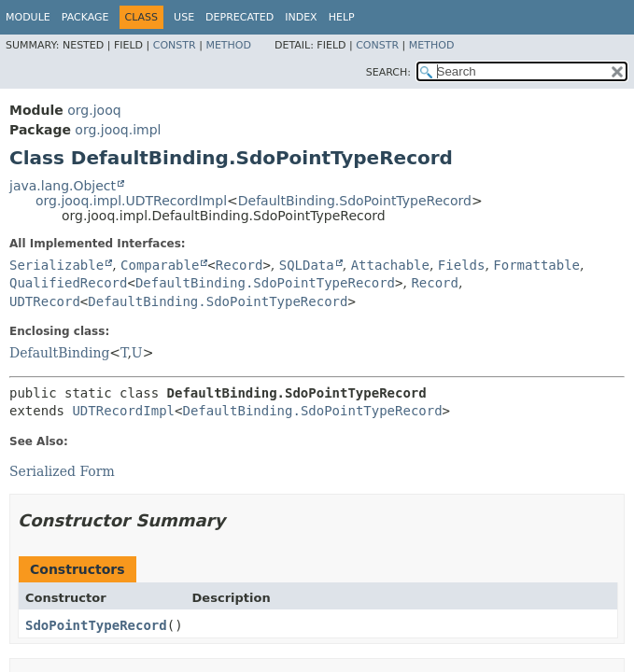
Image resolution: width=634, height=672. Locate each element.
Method (228, 45)
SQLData (307, 265)
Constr (175, 45)
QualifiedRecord (68, 283)
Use (184, 17)
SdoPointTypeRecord (96, 625)
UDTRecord (45, 301)
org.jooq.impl (118, 130)
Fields (462, 265)
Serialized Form (62, 471)
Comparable (160, 265)
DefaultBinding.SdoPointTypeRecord (355, 201)
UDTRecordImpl (123, 411)
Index (301, 17)
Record (240, 265)
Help (342, 17)
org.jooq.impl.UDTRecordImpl (131, 201)
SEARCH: (388, 72)
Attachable (390, 265)
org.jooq (94, 110)
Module (28, 17)
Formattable (536, 265)
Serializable (56, 265)
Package (85, 17)
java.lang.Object (63, 186)
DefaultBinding (59, 353)
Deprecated (240, 17)
